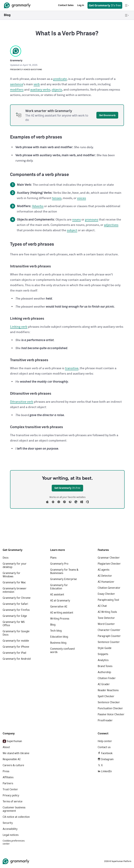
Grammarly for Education (59, 587)
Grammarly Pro (59, 564)
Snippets (103, 654)
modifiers (17, 90)
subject (72, 230)
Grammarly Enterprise (64, 579)
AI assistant (57, 594)
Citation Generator (109, 588)
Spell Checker (106, 696)
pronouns (92, 220)
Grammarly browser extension (15, 590)
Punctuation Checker (110, 708)
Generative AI (59, 607)
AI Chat (102, 606)
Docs (6, 558)
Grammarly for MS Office (14, 624)
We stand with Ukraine (16, 753)
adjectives (111, 225)
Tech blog (56, 631)
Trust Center (10, 789)
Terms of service (13, 801)
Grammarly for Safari (15, 604)
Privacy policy (11, 795)
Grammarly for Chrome (17, 598)
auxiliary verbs (40, 90)
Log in (81, 5)
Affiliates (8, 777)
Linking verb (19, 327)
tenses (57, 198)
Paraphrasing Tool (108, 600)
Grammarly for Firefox (16, 610)
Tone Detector (106, 618)
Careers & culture (13, 765)
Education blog (59, 637)
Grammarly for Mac (14, 582)
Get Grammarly (107, 115)
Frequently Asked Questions (26, 70)
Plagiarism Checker (109, 564)
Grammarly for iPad (14, 653)
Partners (8, 783)
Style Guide (105, 648)
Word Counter (106, 624)
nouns (76, 220)
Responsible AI (12, 759)
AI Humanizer (106, 582)
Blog (53, 625)
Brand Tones (105, 666)
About (6, 747)
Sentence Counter (109, 642)
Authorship (104, 672)
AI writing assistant (62, 613)
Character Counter (109, 630)
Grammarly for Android (17, 659)
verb (37, 84)
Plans (53, 558)
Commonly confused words (62, 650)
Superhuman (12, 741)
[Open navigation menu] (127, 5)
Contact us (104, 747)
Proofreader (105, 720)
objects (57, 90)
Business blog (58, 643)
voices (82, 198)
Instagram (106, 759)
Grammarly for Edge (15, 616)
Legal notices (11, 835)
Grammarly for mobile (16, 641)
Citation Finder (107, 678)
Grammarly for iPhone (16, 647)
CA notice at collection (16, 817)
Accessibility (10, 829)
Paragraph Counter (109, 636)
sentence (17, 84)
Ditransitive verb (22, 402)
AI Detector (105, 576)
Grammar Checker (109, 558)
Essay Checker (106, 594)
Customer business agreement (14, 809)
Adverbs (38, 206)
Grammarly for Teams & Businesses (64, 571)
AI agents (104, 570)
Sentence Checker (109, 702)
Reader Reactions (108, 690)
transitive (72, 368)
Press (6, 771)
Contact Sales (66, 5)
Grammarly (16, 61)
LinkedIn (105, 771)
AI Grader (104, 684)
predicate (60, 79)
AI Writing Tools (107, 612)
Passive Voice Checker (111, 714)
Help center (105, 741)
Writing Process (60, 619)
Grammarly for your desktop (15, 565)
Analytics (103, 660)
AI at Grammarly (60, 601)
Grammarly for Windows (12, 575)
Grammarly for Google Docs (16, 633)
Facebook (105, 753)
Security (8, 823)
